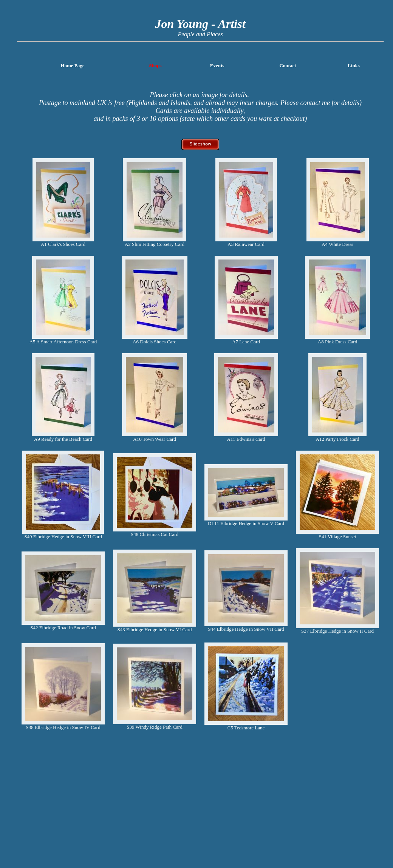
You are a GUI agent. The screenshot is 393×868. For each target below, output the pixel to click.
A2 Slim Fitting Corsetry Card (155, 244)
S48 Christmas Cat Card (155, 534)
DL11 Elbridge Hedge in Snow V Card (246, 523)
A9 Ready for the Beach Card (63, 439)
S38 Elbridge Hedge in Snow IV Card (63, 727)
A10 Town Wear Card (154, 439)
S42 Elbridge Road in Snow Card (63, 628)
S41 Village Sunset (338, 537)
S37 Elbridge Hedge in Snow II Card (337, 631)
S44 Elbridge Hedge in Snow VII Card (246, 629)
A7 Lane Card (246, 342)
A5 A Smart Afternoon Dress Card (63, 342)
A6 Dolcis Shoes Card (155, 342)
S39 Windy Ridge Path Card (154, 727)
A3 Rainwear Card (246, 244)
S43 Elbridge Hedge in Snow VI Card (155, 629)
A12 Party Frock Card (337, 439)
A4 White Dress (337, 244)
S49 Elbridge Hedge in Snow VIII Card (63, 537)
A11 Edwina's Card (246, 439)
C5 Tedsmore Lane (246, 728)
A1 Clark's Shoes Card (63, 244)
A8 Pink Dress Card (337, 342)
